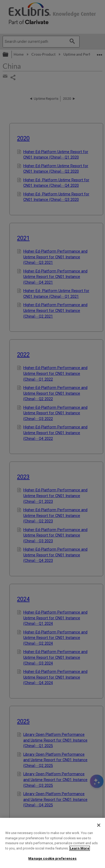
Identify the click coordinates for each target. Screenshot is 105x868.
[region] (52, 843)
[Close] (99, 825)
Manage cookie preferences (52, 858)
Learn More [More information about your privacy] (80, 848)
